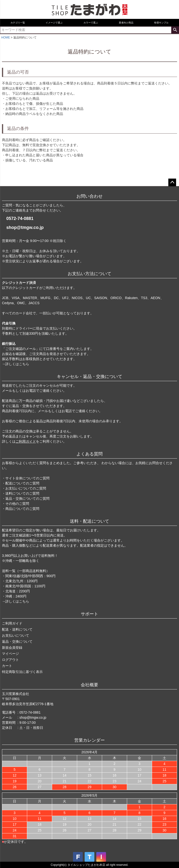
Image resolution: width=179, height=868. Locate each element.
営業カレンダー (89, 740)
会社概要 (89, 685)
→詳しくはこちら (16, 364)
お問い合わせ (89, 196)
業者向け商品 (126, 23)
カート (7, 666)
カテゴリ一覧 (18, 23)
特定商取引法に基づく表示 (22, 672)
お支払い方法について (89, 274)
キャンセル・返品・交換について (89, 377)
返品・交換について (17, 642)
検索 (175, 30)
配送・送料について (17, 629)
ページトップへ (172, 182)
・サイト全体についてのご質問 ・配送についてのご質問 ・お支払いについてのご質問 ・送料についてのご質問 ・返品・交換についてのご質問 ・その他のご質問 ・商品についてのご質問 (26, 493)
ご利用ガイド (26, 441)
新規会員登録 (12, 648)
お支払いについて (16, 635)
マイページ (10, 654)
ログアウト (10, 660)
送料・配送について (89, 521)
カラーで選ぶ (91, 23)
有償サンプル (161, 23)
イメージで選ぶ (54, 23)
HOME (6, 38)
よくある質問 (89, 454)
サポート (89, 614)
